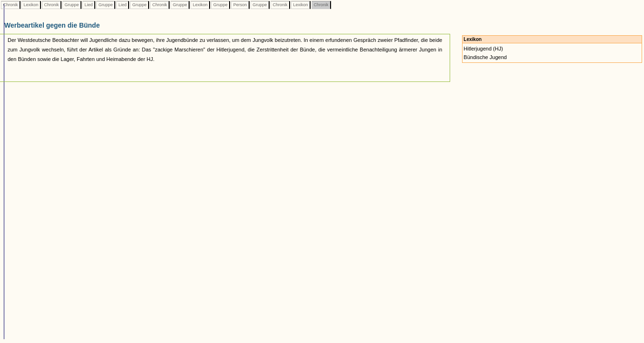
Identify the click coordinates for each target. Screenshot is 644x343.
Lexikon (31, 5)
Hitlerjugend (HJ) (483, 49)
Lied (89, 5)
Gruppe (72, 5)
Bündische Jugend (485, 57)
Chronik (10, 5)
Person (240, 5)
